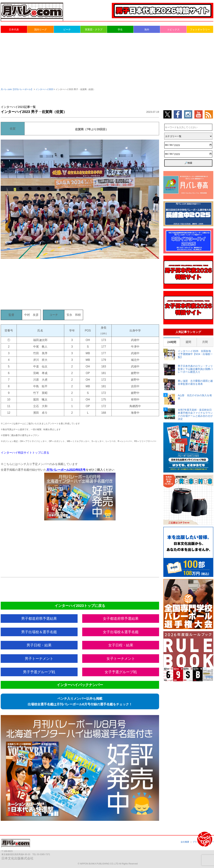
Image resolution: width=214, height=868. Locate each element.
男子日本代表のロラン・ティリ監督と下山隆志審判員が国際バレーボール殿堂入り (195, 369)
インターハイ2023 (44, 89)
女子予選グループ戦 (121, 672)
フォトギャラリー (200, 29)
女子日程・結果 (121, 645)
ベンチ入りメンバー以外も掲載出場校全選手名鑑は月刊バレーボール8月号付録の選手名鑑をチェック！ (80, 701)
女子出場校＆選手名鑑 (121, 632)
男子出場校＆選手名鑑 (39, 632)
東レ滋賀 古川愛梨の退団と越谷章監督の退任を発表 (195, 382)
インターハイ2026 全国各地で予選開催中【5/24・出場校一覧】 (195, 354)
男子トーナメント (39, 659)
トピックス (173, 29)
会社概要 (185, 842)
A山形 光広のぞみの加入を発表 (195, 397)
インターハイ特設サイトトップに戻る (25, 453)
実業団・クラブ (94, 29)
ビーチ (67, 29)
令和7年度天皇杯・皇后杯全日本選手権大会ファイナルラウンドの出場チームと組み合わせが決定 (195, 414)
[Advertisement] (107, 60)
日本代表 (14, 29)
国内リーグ (40, 29)
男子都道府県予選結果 (39, 619)
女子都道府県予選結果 (121, 619)
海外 (147, 29)
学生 (120, 29)
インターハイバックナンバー (80, 685)
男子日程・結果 (39, 645)
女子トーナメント (121, 659)
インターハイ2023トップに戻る (80, 606)
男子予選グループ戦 (39, 672)
